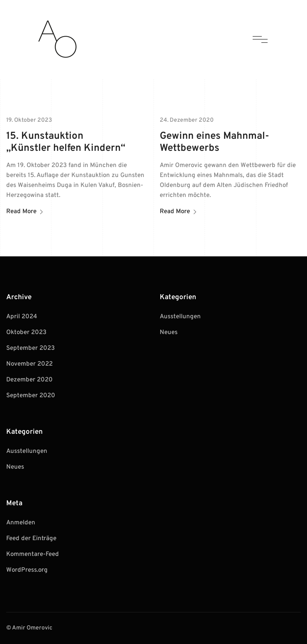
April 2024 (22, 317)
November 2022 (29, 364)
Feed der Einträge (31, 539)
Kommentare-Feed (33, 554)
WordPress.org (27, 570)
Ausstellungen (27, 451)
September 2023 (30, 348)
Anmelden (21, 523)
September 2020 (31, 396)
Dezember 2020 (29, 380)
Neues (15, 467)
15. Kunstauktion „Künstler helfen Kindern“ (66, 142)
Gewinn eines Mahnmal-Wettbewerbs (214, 142)
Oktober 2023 (26, 333)
